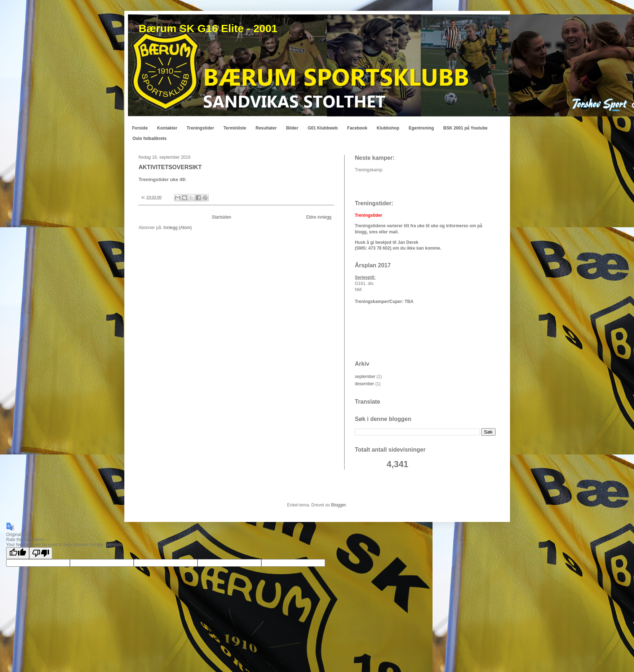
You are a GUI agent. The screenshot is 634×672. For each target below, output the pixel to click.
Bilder (292, 128)
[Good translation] (18, 553)
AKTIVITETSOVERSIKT (170, 167)
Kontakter (167, 128)
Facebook (357, 128)
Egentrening (421, 128)
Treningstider (200, 128)
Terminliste (235, 128)
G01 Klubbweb (323, 128)
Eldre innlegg (319, 217)
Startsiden (221, 217)
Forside (140, 128)
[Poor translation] (41, 553)
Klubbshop (388, 128)
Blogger (339, 505)
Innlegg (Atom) (178, 228)
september (365, 377)
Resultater (266, 128)
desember (365, 384)
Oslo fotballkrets (150, 139)
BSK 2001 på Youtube (465, 128)
